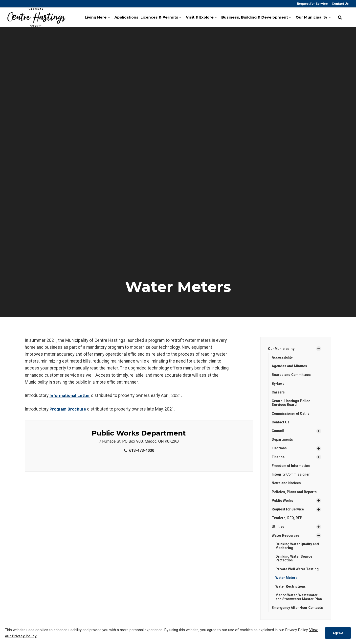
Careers (278, 392)
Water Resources (286, 536)
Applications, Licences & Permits (146, 17)
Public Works (283, 501)
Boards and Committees (292, 375)
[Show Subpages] (319, 349)
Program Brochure (68, 409)
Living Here (97, 17)
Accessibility (282, 357)
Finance (278, 458)
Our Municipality (313, 17)
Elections (279, 449)
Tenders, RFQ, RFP (287, 519)
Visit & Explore (201, 17)
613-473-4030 (139, 450)
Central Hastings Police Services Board (291, 403)
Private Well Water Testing (297, 570)
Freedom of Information (291, 466)
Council (278, 431)
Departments (282, 440)
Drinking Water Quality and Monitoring (297, 547)
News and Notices (286, 484)
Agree (338, 633)
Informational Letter (70, 395)
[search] (340, 17)
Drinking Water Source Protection (294, 560)
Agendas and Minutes (289, 366)
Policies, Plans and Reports (294, 492)
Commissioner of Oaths (291, 414)
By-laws (278, 384)
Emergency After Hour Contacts (290, 611)
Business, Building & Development (255, 17)
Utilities (278, 528)
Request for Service (312, 4)
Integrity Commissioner (291, 475)
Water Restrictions (291, 588)
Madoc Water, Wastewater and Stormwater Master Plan (299, 598)
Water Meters (287, 579)
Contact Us (340, 4)
